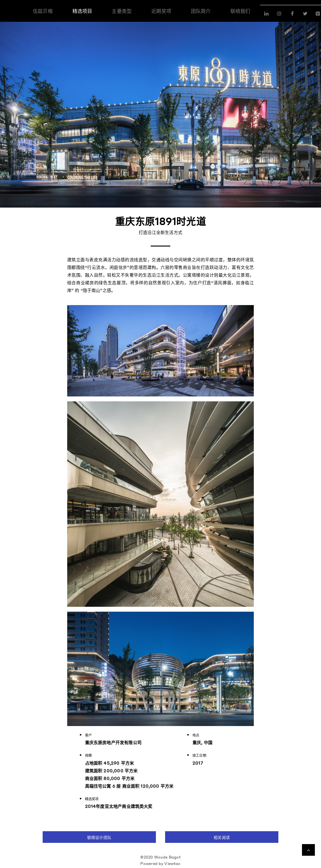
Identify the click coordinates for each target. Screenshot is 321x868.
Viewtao (172, 864)
